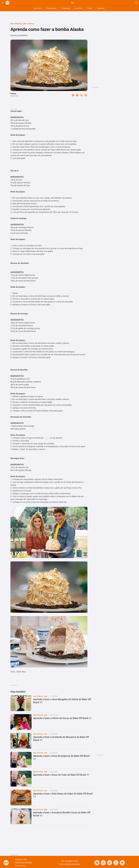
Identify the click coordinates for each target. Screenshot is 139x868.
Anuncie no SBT (21, 860)
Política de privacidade (23, 863)
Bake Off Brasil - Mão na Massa (22, 24)
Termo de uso (20, 866)
